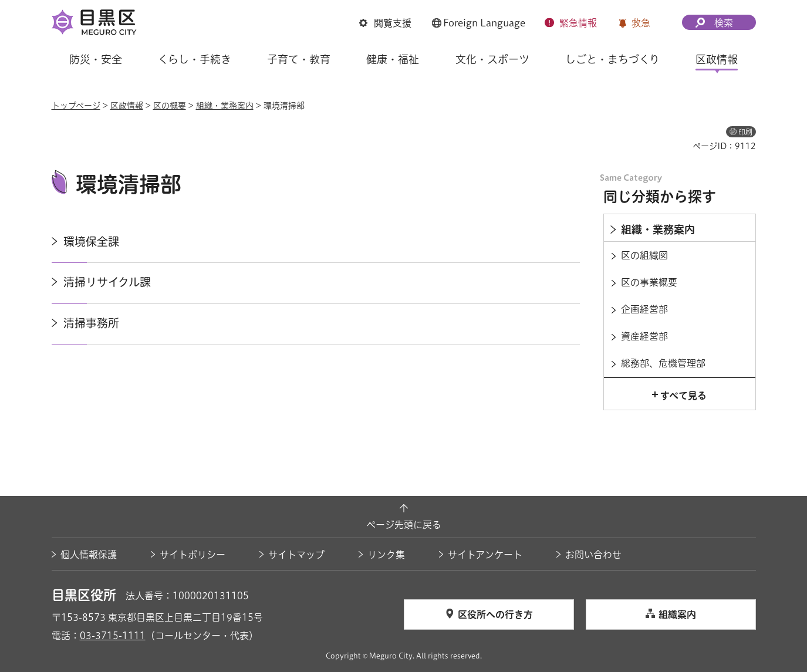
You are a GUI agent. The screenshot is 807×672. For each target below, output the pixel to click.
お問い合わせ (593, 555)
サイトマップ (296, 555)
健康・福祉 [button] (393, 59)
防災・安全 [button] (96, 59)
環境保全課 (91, 242)
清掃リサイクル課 (107, 282)
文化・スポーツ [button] (492, 59)
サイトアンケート (485, 555)
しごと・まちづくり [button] (612, 59)
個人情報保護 (89, 555)
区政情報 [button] (717, 59)
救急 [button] (641, 23)
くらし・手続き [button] (195, 59)
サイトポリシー (193, 555)
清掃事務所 (91, 323)
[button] (385, 23)
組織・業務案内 (225, 106)
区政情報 (127, 106)
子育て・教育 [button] (299, 59)
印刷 (745, 132)
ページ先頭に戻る (404, 525)
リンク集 (386, 555)
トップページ (76, 106)
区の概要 (170, 106)
